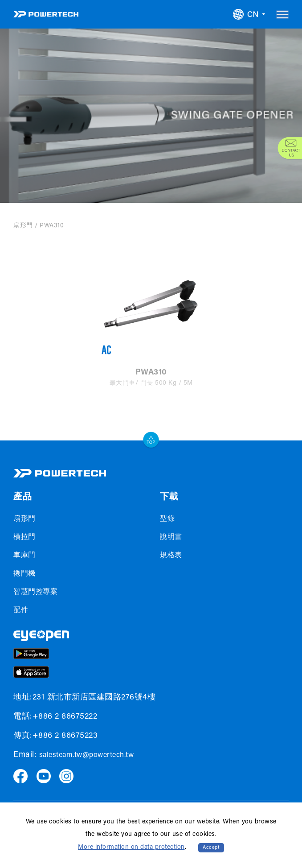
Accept (211, 848)
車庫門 (24, 555)
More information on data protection (131, 847)
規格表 (171, 555)
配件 (21, 610)
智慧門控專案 (35, 592)
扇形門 (23, 226)
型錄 (167, 519)
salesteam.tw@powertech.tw (87, 755)
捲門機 (24, 574)
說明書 (171, 537)
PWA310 (52, 226)
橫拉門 (24, 537)
